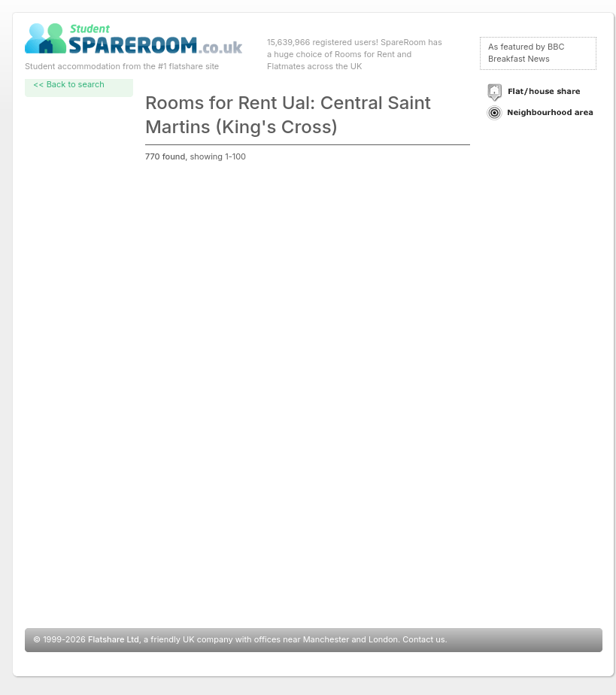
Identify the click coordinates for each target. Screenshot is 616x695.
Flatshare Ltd (114, 639)
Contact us (423, 639)
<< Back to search (69, 84)
